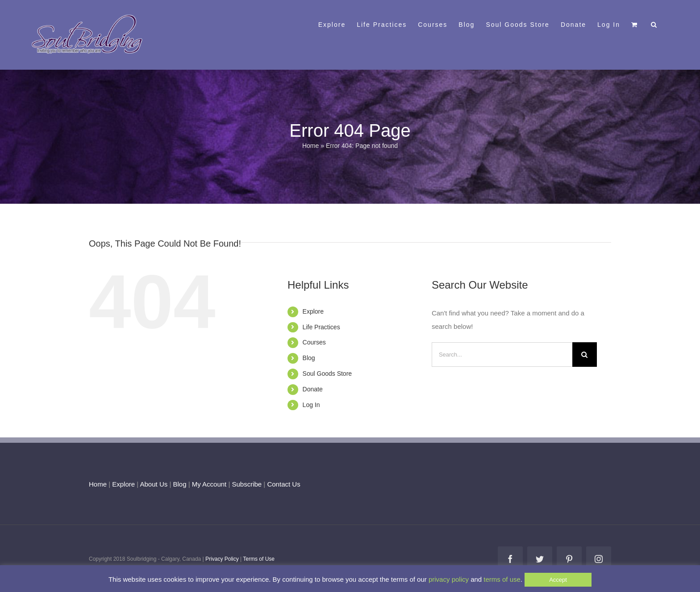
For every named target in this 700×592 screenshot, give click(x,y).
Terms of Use (259, 559)
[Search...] (502, 355)
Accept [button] (558, 580)
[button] (654, 24)
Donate (313, 389)
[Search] (585, 355)
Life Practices (321, 327)
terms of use (502, 579)
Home (310, 146)
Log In (311, 405)
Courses (314, 342)
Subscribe (247, 484)
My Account (209, 484)
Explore (313, 311)
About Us (154, 484)
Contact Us (283, 484)
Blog (309, 358)
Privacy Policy (222, 559)
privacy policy (449, 579)
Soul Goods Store (327, 374)
